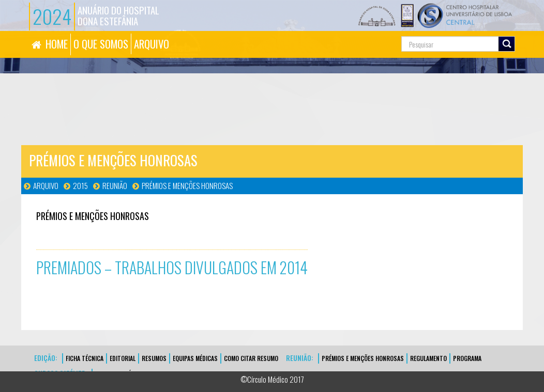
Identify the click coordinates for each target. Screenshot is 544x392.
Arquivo (46, 185)
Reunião (115, 185)
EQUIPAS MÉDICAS (195, 358)
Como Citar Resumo (251, 358)
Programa (467, 358)
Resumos (154, 358)
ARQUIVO (152, 44)
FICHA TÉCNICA (85, 358)
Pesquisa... (364, 31)
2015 (80, 185)
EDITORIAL (123, 358)
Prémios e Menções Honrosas (187, 185)
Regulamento (428, 358)
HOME (57, 44)
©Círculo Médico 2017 (272, 379)
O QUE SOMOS (101, 44)
